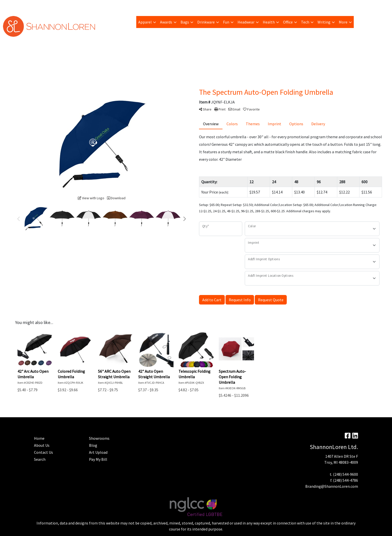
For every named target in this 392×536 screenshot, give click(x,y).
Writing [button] (324, 22)
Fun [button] (226, 22)
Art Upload (69, 5)
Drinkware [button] (206, 22)
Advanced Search (107, 5)
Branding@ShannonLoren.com (332, 486)
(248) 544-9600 (345, 474)
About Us (42, 445)
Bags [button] (185, 22)
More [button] (343, 22)
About (10, 5)
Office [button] (288, 22)
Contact (146, 5)
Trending (48, 5)
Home (130, 5)
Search (327, 5)
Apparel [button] (145, 22)
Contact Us (43, 452)
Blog (86, 5)
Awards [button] (166, 22)
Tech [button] (305, 22)
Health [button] (269, 22)
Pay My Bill (28, 5)
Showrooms (99, 438)
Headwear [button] (246, 22)
